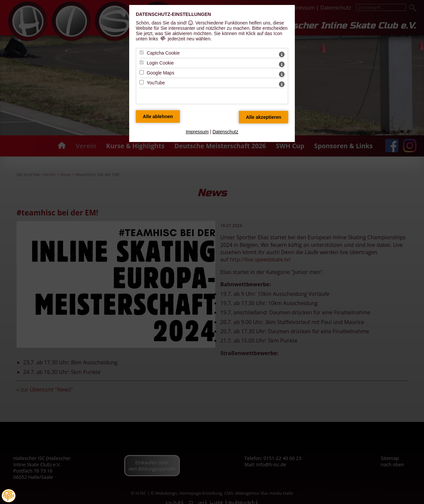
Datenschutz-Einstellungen (173, 14)
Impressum (197, 132)
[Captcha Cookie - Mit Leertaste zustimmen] (142, 52)
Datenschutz (225, 132)
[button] (9, 496)
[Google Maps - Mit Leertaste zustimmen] (142, 72)
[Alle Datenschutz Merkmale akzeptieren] (264, 117)
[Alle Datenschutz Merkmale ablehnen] (158, 116)
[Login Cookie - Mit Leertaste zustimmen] (142, 62)
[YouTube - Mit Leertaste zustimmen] (142, 82)
